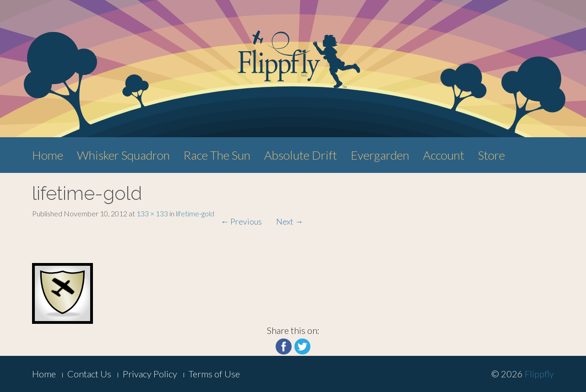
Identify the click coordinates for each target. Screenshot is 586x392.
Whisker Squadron (123, 155)
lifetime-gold (195, 213)
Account (444, 155)
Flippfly (539, 374)
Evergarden (380, 155)
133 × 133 (152, 213)
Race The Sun (217, 155)
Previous (241, 221)
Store (491, 155)
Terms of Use (214, 374)
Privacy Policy (150, 374)
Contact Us (89, 374)
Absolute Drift (301, 155)
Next (290, 221)
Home (48, 155)
